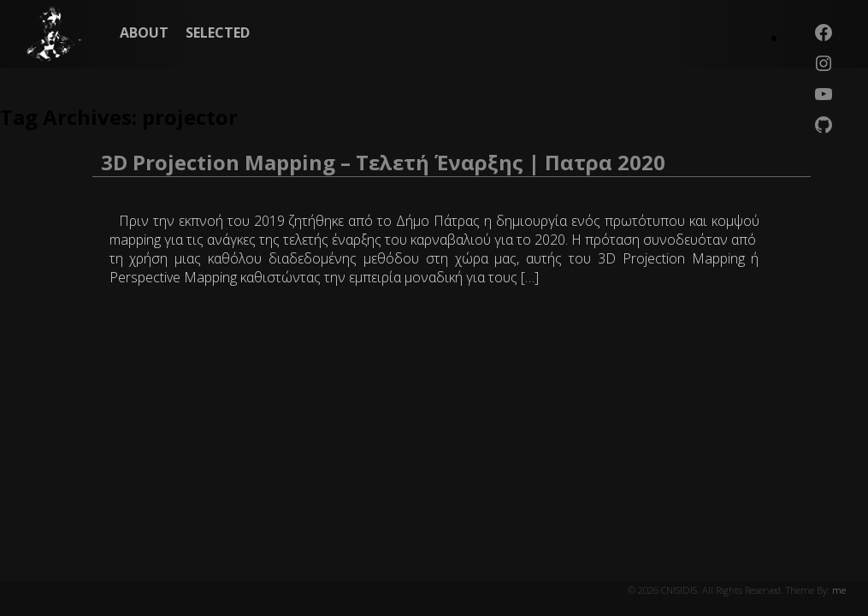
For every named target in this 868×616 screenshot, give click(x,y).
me (839, 590)
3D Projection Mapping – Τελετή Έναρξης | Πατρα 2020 (383, 162)
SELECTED (218, 33)
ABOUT (144, 33)
